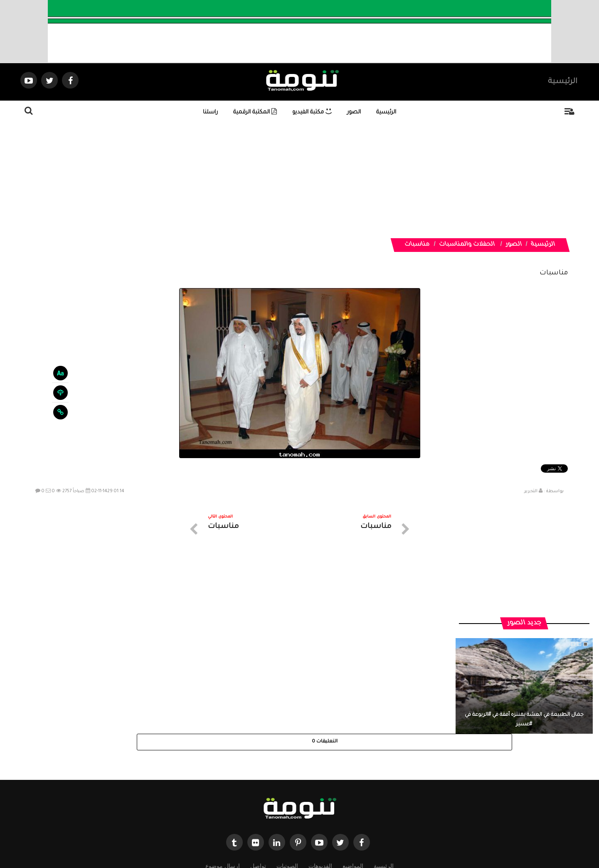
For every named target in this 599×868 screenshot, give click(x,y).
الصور (354, 112)
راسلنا (210, 112)
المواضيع (353, 793)
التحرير (531, 491)
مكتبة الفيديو (312, 112)
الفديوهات (320, 793)
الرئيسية (563, 82)
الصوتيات (287, 793)
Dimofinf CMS (307, 834)
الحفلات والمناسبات (467, 245)
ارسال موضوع (222, 793)
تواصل (258, 793)
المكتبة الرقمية (255, 112)
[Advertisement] (343, 180)
